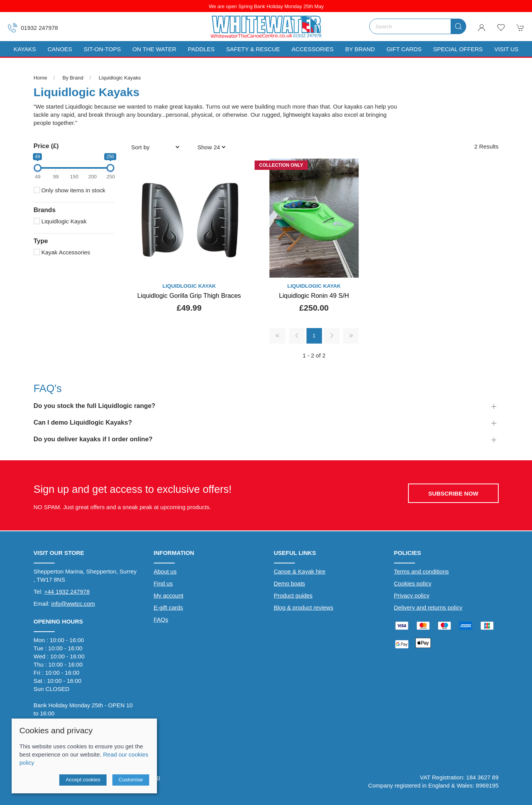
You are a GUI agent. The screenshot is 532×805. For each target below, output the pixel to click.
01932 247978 (33, 28)
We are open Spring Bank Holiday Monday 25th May (266, 6)
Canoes (60, 49)
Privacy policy (412, 595)
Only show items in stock (70, 190)
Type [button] (41, 241)
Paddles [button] (201, 49)
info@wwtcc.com (73, 604)
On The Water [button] (154, 49)
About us (165, 571)
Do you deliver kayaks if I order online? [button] (93, 439)
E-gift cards (169, 607)
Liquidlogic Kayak (60, 221)
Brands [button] (45, 210)
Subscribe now (453, 493)
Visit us (506, 49)
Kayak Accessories (62, 252)
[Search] (418, 26)
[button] (501, 28)
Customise (131, 780)
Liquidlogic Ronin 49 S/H (314, 295)
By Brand (73, 78)
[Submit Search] (458, 26)
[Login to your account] (482, 28)
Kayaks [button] (25, 49)
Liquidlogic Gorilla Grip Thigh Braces (189, 295)
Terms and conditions (422, 571)
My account (169, 595)
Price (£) (46, 146)
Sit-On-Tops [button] (102, 49)
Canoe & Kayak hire (300, 571)
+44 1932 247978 (67, 592)
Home (40, 78)
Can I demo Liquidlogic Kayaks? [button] (83, 422)
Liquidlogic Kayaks (120, 78)
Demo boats (290, 583)
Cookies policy (413, 583)
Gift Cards (404, 49)
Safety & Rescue (253, 49)
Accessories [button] (313, 49)
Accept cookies (83, 780)
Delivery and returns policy (428, 607)
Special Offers (458, 49)
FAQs (161, 619)
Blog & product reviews (304, 607)
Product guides (293, 595)
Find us (163, 583)
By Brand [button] (360, 49)
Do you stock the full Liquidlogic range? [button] (95, 406)
